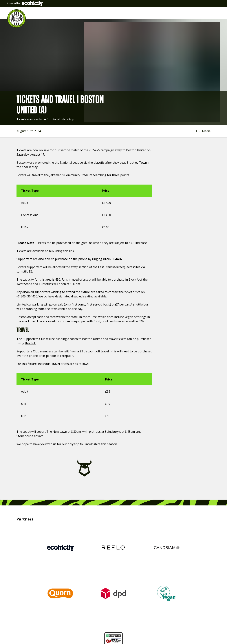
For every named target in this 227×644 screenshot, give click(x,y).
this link (65, 251)
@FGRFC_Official (72, 605)
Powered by (25, 3)
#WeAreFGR (175, 605)
